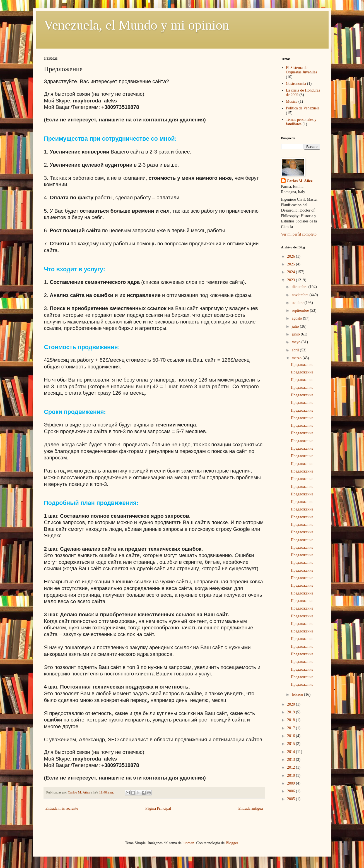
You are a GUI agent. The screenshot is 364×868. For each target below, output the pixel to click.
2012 (291, 767)
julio (296, 326)
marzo (297, 358)
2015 (291, 744)
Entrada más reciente (62, 808)
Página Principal (158, 808)
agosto (297, 318)
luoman (189, 843)
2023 (291, 280)
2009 (291, 783)
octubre (298, 303)
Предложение (302, 365)
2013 (291, 760)
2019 (291, 712)
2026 (291, 256)
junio (296, 334)
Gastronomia (296, 84)
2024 (291, 272)
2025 (291, 264)
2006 (291, 791)
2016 (291, 736)
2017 (291, 728)
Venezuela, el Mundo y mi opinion (137, 25)
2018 (291, 720)
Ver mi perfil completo (299, 234)
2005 (291, 799)
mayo (297, 342)
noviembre (301, 295)
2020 (291, 704)
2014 (291, 752)
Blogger (232, 843)
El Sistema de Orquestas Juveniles (302, 70)
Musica (292, 101)
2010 (291, 775)
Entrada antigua (250, 808)
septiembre (301, 310)
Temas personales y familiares (301, 122)
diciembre (300, 287)
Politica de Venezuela (303, 108)
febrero (298, 695)
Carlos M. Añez (300, 181)
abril (296, 350)
